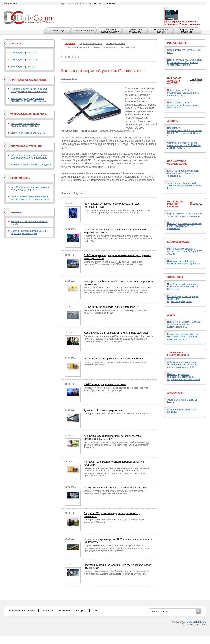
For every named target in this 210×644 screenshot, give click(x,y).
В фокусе (73, 57)
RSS (95, 611)
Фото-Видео (175, 277)
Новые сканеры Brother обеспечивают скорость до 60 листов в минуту (183, 93)
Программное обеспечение (29, 80)
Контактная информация (22, 611)
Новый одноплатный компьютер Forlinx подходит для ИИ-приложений (184, 226)
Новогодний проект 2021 (24, 60)
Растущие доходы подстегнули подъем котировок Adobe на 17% (28, 100)
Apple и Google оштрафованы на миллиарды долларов (116, 333)
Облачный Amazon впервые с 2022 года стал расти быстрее (30, 232)
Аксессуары (175, 393)
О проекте (47, 611)
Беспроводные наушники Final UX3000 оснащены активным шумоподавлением (183, 337)
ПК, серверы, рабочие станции (176, 204)
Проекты (16, 44)
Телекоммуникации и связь (29, 114)
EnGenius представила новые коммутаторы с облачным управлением (183, 173)
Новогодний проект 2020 (24, 66)
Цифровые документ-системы (174, 81)
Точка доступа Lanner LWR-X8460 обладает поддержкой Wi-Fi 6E (185, 186)
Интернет (17, 212)
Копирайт (81, 611)
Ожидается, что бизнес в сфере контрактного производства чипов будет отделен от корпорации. (116, 389)
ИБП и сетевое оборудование (177, 163)
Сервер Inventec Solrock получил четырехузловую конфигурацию (185, 215)
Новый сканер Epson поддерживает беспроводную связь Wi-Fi (183, 105)
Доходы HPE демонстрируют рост (104, 410)
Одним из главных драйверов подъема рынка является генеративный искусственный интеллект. (114, 492)
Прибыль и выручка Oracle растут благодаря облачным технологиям (29, 90)
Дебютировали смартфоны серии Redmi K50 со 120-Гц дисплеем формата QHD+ (182, 364)
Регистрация (58, 31)
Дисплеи (173, 121)
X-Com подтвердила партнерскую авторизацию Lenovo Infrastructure (29, 156)
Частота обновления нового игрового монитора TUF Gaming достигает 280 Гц (184, 145)
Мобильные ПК (177, 43)
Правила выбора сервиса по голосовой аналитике (113, 359)
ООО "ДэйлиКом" (196, 622)
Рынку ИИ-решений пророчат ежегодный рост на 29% (115, 488)
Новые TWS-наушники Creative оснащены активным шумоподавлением (184, 324)
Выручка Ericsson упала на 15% (28, 133)
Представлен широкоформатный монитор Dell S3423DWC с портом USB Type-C (185, 132)
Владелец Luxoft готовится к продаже (31, 165)
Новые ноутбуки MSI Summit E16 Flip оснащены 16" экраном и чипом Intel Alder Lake (185, 62)
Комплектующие (178, 242)
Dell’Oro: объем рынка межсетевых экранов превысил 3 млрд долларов (30, 198)
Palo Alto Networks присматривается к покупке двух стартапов (30, 188)
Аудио (171, 315)
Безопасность (20, 178)
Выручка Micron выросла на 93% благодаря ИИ (112, 307)
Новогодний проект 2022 (24, 53)
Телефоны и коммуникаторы (178, 354)
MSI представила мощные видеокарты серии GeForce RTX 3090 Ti (184, 251)
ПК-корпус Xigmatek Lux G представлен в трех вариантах (183, 262)
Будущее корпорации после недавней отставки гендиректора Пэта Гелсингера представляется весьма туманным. (117, 211)
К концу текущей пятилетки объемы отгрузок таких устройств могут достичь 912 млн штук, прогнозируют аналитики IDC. (117, 572)
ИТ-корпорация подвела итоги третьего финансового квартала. (118, 414)
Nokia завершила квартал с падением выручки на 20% (25, 125)
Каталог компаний (84, 31)
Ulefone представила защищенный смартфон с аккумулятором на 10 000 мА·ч (184, 377)
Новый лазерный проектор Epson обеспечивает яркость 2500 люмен (183, 286)
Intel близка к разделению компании (105, 384)
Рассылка (64, 611)
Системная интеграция (26, 146)
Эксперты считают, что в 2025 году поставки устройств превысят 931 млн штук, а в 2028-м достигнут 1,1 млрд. (114, 263)
